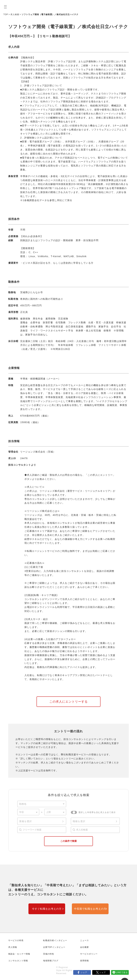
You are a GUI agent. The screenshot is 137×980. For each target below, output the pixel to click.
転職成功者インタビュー (55, 940)
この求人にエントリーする (68, 702)
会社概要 (84, 947)
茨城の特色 (49, 954)
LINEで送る (122, 972)
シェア (84, 972)
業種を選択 (25, 821)
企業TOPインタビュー (54, 947)
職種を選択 (79, 821)
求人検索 (15, 14)
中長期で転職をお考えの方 (90, 909)
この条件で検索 (68, 841)
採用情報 (84, 961)
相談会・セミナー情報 (19, 954)
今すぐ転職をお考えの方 (47, 909)
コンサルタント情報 (18, 961)
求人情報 (13, 947)
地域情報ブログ (51, 961)
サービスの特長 (16, 940)
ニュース (84, 940)
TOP (6, 14)
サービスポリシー (89, 954)
